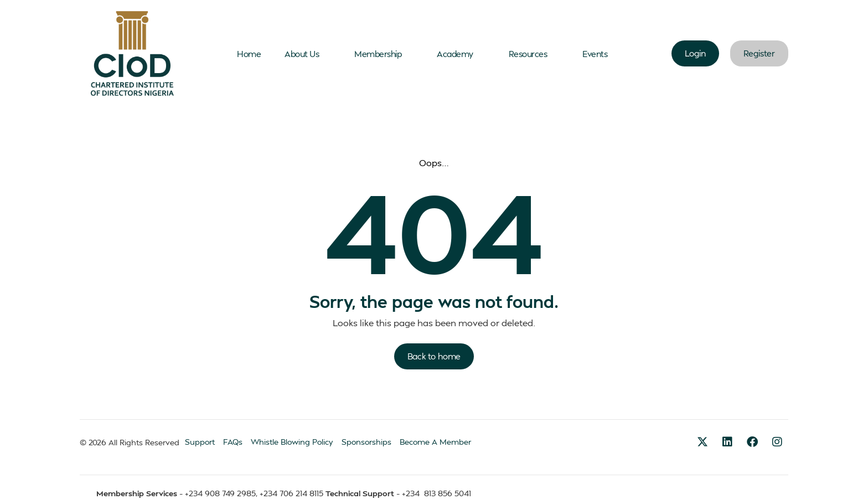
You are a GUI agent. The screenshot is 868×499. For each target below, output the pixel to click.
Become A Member (435, 442)
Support (200, 442)
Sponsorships (366, 442)
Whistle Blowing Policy (292, 442)
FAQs (233, 442)
